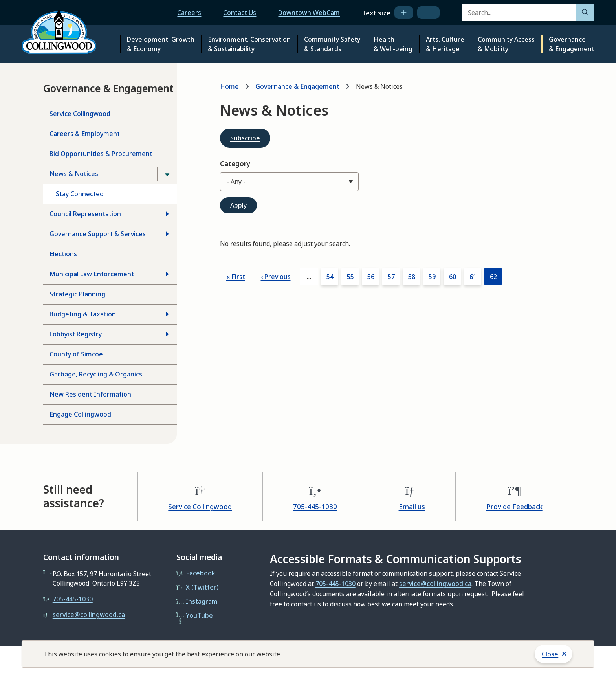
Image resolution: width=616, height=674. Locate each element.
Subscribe (245, 138)
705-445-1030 (315, 506)
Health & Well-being (393, 44)
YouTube (199, 615)
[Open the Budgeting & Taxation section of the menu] (167, 314)
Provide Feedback (514, 506)
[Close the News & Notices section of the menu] (167, 174)
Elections (63, 254)
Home (229, 86)
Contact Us (240, 13)
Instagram (202, 601)
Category (235, 164)
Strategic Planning (77, 294)
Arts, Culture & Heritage (445, 44)
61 (475, 276)
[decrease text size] (428, 13)
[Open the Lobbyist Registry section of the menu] (167, 334)
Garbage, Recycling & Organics (96, 374)
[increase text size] (404, 13)
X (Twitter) (202, 587)
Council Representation (85, 214)
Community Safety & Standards (332, 44)
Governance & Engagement (572, 44)
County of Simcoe (76, 354)
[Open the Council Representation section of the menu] (167, 214)
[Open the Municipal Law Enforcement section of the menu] (167, 274)
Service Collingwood (80, 114)
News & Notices (74, 174)
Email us (412, 506)
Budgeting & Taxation (83, 314)
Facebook (201, 573)
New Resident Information (90, 394)
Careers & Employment (85, 134)
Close (550, 654)
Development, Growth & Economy (161, 44)
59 (434, 276)
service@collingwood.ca (89, 615)
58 (414, 276)
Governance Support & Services (98, 234)
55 (353, 276)
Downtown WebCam (309, 13)
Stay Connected (80, 194)
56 (373, 276)
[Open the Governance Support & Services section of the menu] (167, 234)
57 (394, 276)
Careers (189, 13)
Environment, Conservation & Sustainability (249, 44)
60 (455, 276)
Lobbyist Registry (76, 334)
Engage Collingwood (80, 414)
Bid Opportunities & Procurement (101, 154)
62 (496, 279)
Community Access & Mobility (506, 44)
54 (332, 276)
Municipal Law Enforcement (92, 274)
